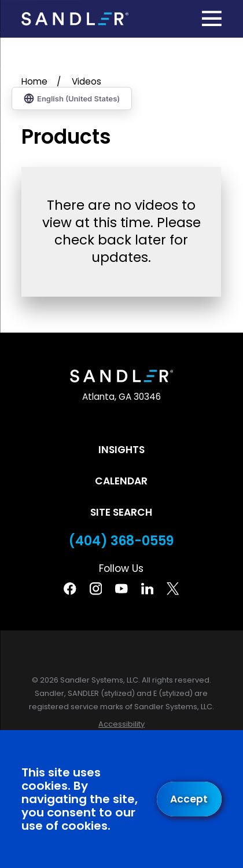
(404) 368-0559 (121, 541)
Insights (122, 450)
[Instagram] (96, 589)
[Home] (75, 19)
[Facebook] (70, 589)
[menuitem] (121, 724)
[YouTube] (122, 589)
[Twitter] (173, 589)
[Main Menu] (212, 19)
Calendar (121, 481)
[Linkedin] (148, 589)
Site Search (121, 512)
